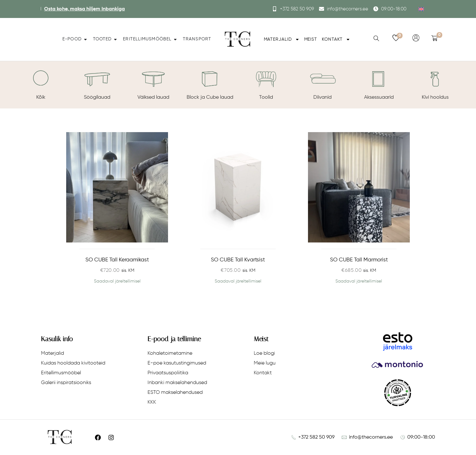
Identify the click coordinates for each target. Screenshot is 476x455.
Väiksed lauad (153, 97)
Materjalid (282, 39)
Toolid (266, 97)
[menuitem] (421, 9)
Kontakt (336, 39)
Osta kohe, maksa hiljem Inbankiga (84, 9)
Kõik (41, 97)
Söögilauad (97, 97)
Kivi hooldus (435, 97)
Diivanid (322, 97)
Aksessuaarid (379, 97)
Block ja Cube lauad (210, 97)
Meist (311, 39)
